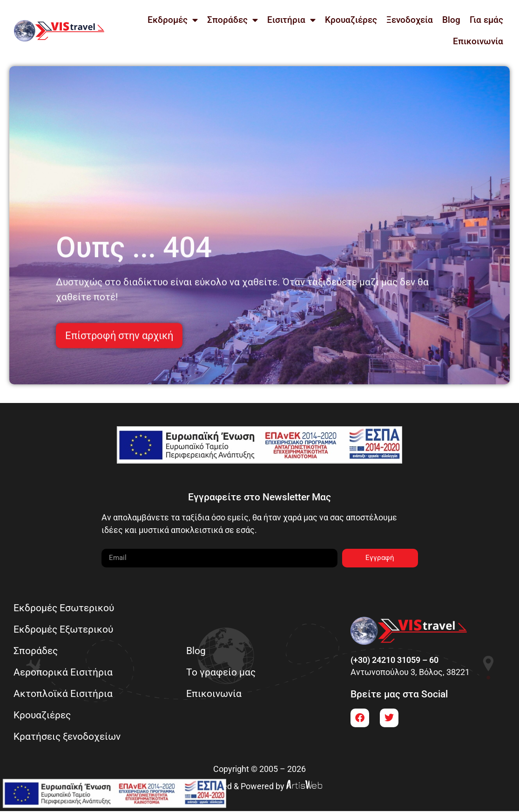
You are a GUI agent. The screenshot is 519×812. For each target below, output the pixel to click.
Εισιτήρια (291, 20)
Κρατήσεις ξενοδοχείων (67, 737)
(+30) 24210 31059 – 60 (394, 661)
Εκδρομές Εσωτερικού (64, 608)
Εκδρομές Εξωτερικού (64, 630)
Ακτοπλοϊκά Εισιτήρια (64, 694)
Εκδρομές (173, 20)
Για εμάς (486, 20)
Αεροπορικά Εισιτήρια (64, 672)
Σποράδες (233, 20)
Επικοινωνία (478, 41)
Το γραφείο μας (222, 672)
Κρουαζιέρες (351, 20)
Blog (451, 20)
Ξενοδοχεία (410, 20)
